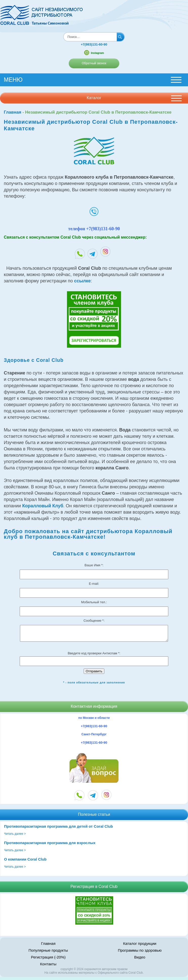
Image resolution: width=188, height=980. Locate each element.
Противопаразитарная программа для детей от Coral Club (58, 829)
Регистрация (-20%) (48, 960)
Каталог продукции (140, 946)
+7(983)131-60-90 (94, 44)
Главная (13, 112)
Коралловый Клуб (43, 506)
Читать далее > (15, 837)
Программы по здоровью (140, 953)
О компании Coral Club (25, 862)
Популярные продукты (48, 953)
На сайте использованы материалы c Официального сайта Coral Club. (94, 976)
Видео (140, 960)
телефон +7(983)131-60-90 (94, 229)
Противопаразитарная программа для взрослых (50, 846)
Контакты (48, 967)
